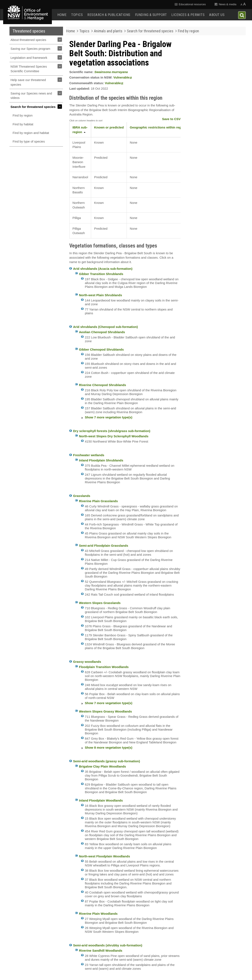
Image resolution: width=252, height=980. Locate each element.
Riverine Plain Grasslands (98, 501)
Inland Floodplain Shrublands (101, 460)
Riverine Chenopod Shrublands (102, 385)
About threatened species (28, 40)
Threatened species (29, 31)
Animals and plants (108, 31)
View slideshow (200, 113)
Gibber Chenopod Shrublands (101, 349)
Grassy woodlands (87, 662)
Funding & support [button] (151, 15)
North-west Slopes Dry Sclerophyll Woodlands (114, 436)
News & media (225, 4)
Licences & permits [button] (188, 15)
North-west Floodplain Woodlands (104, 856)
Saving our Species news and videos (31, 96)
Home (62, 15)
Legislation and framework (29, 58)
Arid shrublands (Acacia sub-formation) (103, 269)
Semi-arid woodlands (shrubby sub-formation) (108, 945)
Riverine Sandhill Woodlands (101, 951)
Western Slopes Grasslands (100, 603)
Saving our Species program (30, 49)
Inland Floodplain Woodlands (101, 800)
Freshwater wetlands (89, 455)
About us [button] (217, 15)
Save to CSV (171, 119)
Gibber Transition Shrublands (101, 274)
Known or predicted (109, 127)
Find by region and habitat (31, 133)
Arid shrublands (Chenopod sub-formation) (105, 327)
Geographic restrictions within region (158, 127)
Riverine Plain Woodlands (98, 914)
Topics (77, 15)
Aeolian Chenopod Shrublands (102, 332)
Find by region (23, 115)
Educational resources (190, 4)
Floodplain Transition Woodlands (104, 667)
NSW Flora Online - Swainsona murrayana (212, 157)
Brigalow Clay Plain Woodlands (102, 766)
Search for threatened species (33, 107)
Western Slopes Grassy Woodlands (105, 711)
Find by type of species (29, 141)
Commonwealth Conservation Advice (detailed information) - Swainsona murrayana (212, 135)
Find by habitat (23, 124)
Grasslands (82, 496)
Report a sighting (214, 186)
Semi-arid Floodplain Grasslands (104, 546)
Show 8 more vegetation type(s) (109, 747)
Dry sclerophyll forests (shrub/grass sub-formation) (112, 431)
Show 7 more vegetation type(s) (109, 417)
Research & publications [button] (109, 15)
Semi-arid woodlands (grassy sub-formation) (106, 761)
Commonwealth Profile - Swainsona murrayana (208, 147)
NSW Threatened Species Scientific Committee (29, 69)
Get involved (214, 170)
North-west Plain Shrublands (100, 295)
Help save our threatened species (28, 82)
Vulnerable (123, 77)
